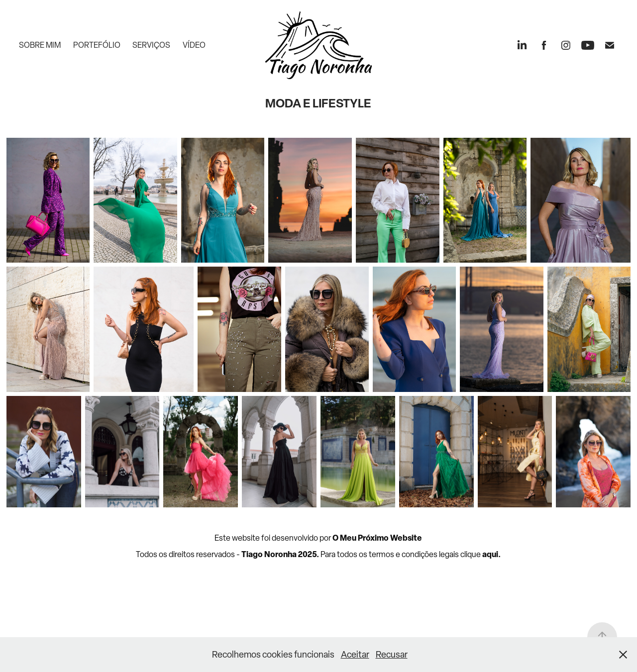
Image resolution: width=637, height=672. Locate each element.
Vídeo (194, 45)
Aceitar (355, 654)
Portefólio (97, 45)
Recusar (392, 654)
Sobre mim (40, 45)
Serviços (151, 45)
